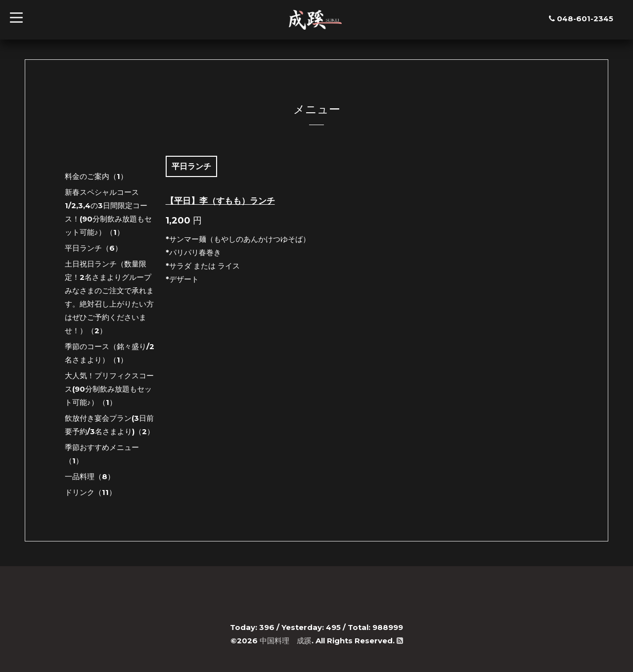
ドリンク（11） (90, 492)
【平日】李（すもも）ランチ (220, 201)
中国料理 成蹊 (286, 641)
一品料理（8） (90, 476)
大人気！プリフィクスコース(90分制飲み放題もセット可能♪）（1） (109, 389)
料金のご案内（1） (96, 176)
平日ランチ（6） (93, 248)
